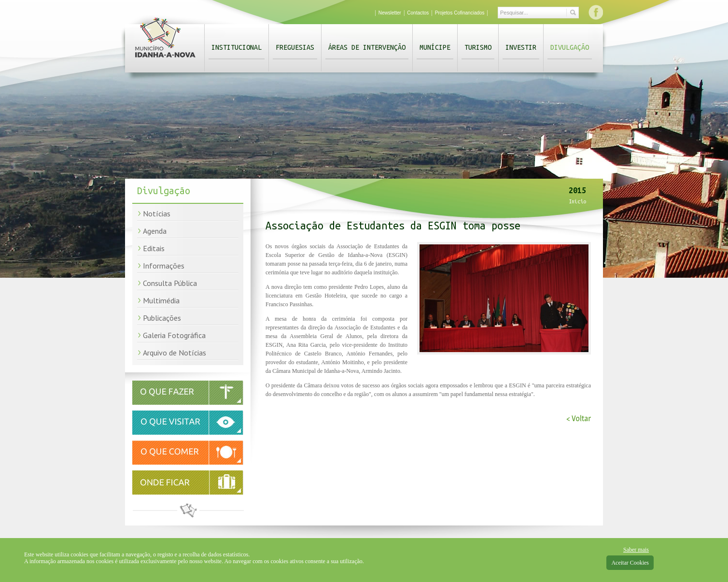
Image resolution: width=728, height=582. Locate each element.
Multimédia (161, 300)
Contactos (418, 13)
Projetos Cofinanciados (460, 13)
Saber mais (636, 550)
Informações (164, 266)
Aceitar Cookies (630, 563)
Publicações (162, 318)
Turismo (478, 47)
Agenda (155, 231)
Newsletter (390, 13)
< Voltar (579, 419)
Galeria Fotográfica (174, 335)
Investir (521, 47)
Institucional (237, 47)
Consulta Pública (170, 283)
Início (577, 201)
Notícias (157, 213)
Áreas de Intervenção (367, 47)
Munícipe (435, 47)
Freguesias (295, 47)
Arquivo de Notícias (175, 353)
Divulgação (570, 47)
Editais (154, 248)
